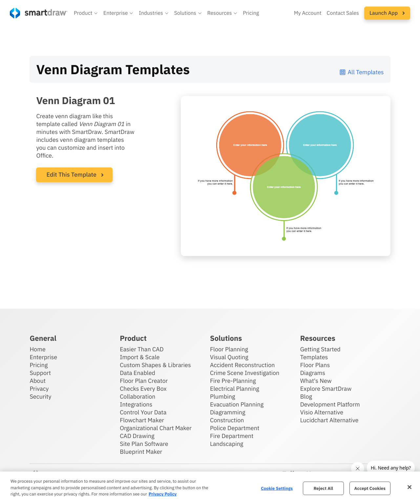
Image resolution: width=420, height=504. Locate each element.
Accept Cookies (370, 488)
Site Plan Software (144, 444)
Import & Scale (140, 357)
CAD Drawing (137, 436)
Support (40, 373)
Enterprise (43, 357)
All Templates (361, 72)
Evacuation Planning (237, 404)
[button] (86, 13)
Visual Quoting (229, 357)
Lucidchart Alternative (329, 420)
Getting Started (320, 349)
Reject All (324, 488)
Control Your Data (143, 412)
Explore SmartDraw (326, 389)
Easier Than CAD (142, 349)
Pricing (39, 365)
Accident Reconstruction (242, 365)
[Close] (409, 487)
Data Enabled (137, 373)
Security (40, 396)
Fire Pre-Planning (233, 381)
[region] (210, 488)
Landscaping (227, 444)
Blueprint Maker (141, 452)
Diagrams (313, 373)
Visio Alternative (322, 412)
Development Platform (330, 404)
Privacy (39, 389)
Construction (227, 420)
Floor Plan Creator (144, 381)
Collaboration (137, 396)
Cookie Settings (277, 488)
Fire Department (232, 436)
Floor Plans (315, 365)
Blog (306, 396)
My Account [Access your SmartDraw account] (308, 13)
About (38, 381)
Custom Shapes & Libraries (155, 365)
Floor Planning (229, 349)
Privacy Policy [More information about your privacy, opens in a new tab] (163, 494)
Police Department (235, 428)
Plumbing (222, 396)
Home (37, 349)
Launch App (387, 13)
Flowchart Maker (142, 420)
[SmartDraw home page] (39, 13)
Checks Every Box (143, 389)
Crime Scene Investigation (245, 373)
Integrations (136, 404)
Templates (314, 357)
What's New (316, 381)
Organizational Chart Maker (156, 428)
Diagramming (228, 412)
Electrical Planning (235, 389)
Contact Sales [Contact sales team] (343, 13)
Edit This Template (71, 175)
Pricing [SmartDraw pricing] (251, 13)
